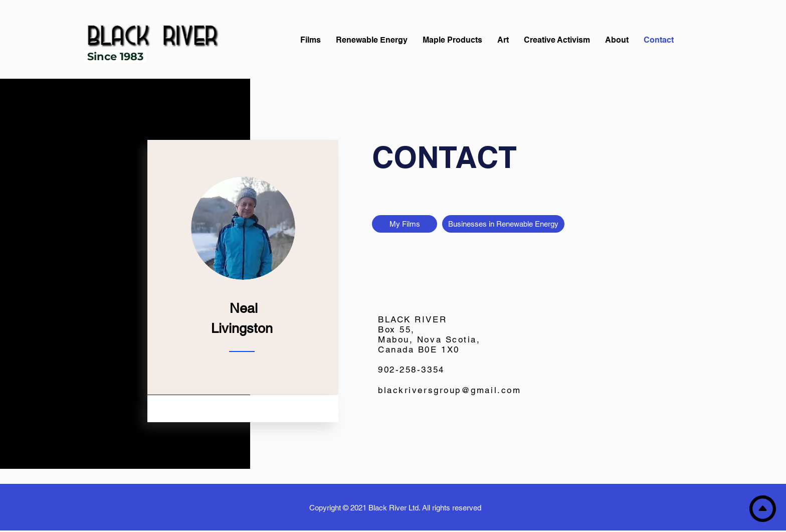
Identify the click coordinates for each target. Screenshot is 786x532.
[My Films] (405, 224)
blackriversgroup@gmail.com (449, 390)
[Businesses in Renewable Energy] (503, 224)
